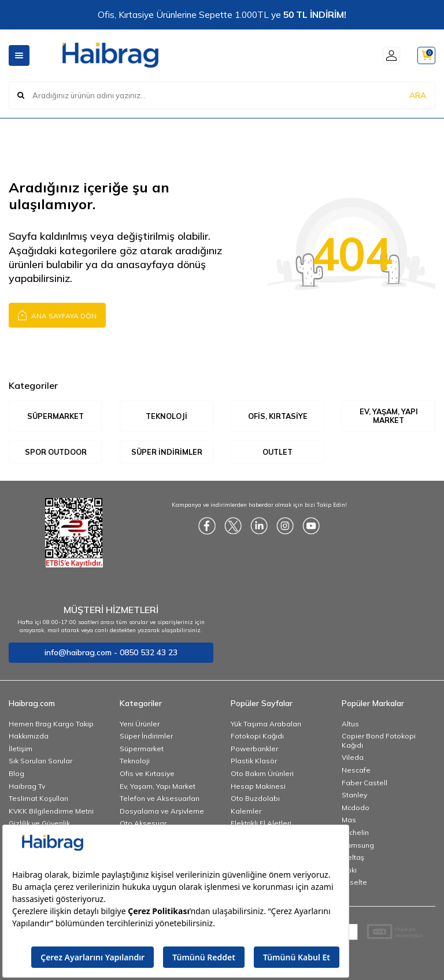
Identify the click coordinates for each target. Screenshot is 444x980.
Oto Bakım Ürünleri (262, 774)
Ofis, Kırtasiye (278, 416)
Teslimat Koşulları (38, 799)
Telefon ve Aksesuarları (160, 799)
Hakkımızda (29, 737)
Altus (350, 724)
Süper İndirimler (167, 452)
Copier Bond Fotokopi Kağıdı (379, 742)
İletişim (21, 749)
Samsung (358, 846)
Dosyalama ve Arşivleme (162, 812)
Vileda (353, 758)
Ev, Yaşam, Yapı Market (388, 416)
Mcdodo (356, 808)
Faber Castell (365, 783)
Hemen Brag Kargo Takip (51, 724)
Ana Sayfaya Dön (57, 315)
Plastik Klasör (254, 762)
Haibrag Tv (27, 787)
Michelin (355, 833)
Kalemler (246, 812)
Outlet (278, 452)
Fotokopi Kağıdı (257, 737)
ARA (418, 95)
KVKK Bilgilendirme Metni (51, 812)
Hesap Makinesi (258, 787)
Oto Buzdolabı (255, 799)
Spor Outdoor (55, 452)
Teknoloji (166, 416)
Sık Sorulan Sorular (40, 762)
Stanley (354, 796)
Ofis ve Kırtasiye (147, 774)
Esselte (354, 883)
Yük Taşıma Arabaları (266, 724)
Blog (16, 774)
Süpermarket (55, 416)
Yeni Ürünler (140, 724)
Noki (349, 871)
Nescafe (356, 771)
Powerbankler (254, 749)
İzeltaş (353, 858)
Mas (349, 821)
